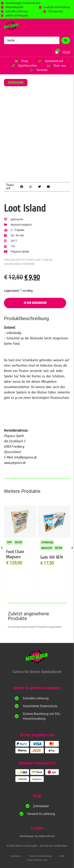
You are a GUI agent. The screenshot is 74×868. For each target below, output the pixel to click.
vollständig (47, 542)
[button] (22, 187)
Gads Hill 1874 (52, 557)
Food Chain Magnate (15, 554)
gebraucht (47, 548)
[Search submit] (66, 40)
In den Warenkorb (35, 303)
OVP (9, 542)
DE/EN (18, 542)
